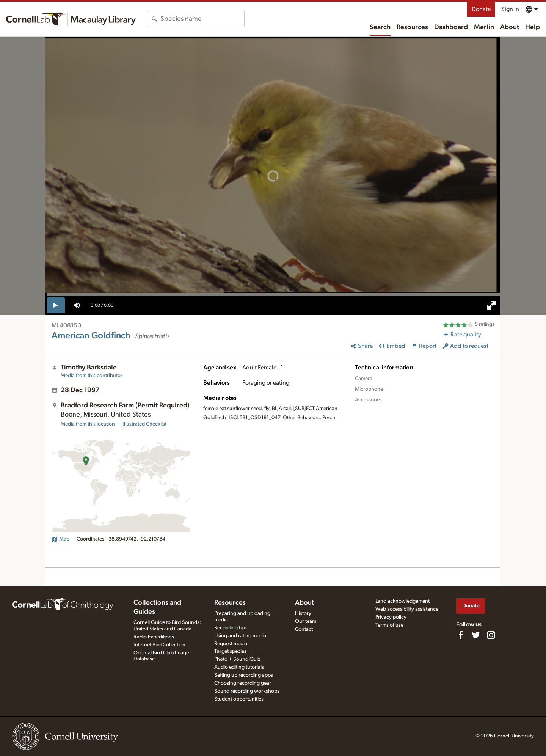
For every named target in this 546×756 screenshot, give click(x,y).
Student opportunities (239, 699)
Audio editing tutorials (239, 667)
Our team (306, 621)
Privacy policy (391, 617)
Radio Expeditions (154, 637)
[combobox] (202, 19)
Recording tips (231, 628)
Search (380, 27)
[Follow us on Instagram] (491, 635)
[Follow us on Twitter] (476, 635)
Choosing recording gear (243, 683)
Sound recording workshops (247, 691)
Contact (304, 629)
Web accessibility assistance (407, 609)
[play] (56, 305)
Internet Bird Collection (159, 645)
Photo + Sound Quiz (237, 659)
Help (533, 27)
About (510, 27)
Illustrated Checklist (144, 424)
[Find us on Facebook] (461, 635)
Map (60, 539)
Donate (481, 9)
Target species (230, 651)
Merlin (484, 27)
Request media (231, 644)
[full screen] (491, 305)
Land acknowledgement (402, 601)
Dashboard (451, 27)
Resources (412, 27)
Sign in (510, 9)
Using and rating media (240, 636)
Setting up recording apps (244, 675)
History (303, 613)
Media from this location (88, 424)
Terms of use (389, 625)
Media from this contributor (92, 376)
